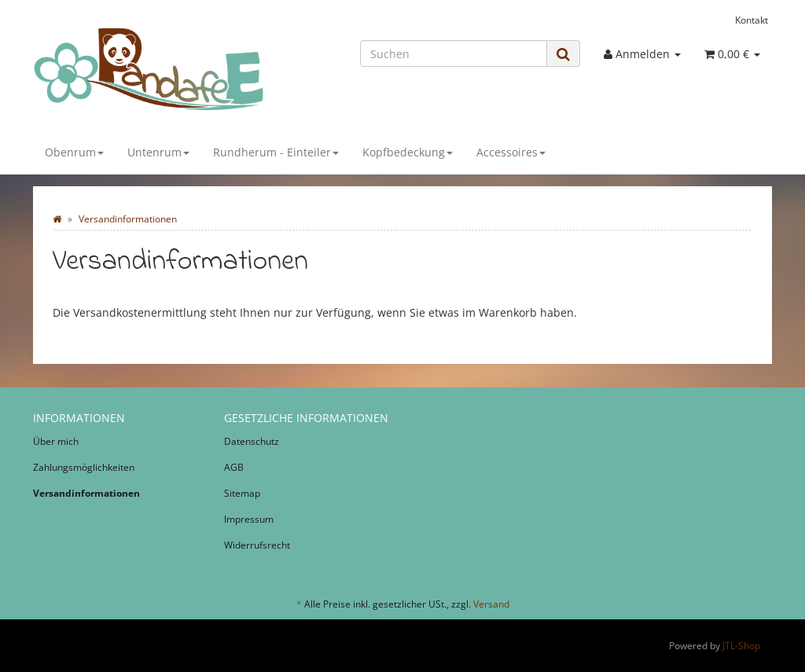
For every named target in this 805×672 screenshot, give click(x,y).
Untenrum (158, 152)
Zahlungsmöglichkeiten (84, 467)
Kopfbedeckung (408, 152)
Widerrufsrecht (257, 545)
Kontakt (752, 20)
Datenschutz (252, 441)
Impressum (249, 519)
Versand (491, 604)
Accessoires (511, 152)
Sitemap (242, 493)
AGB (234, 467)
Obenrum (74, 152)
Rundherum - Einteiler (276, 152)
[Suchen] (454, 53)
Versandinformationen (86, 493)
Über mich (56, 441)
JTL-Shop (741, 646)
